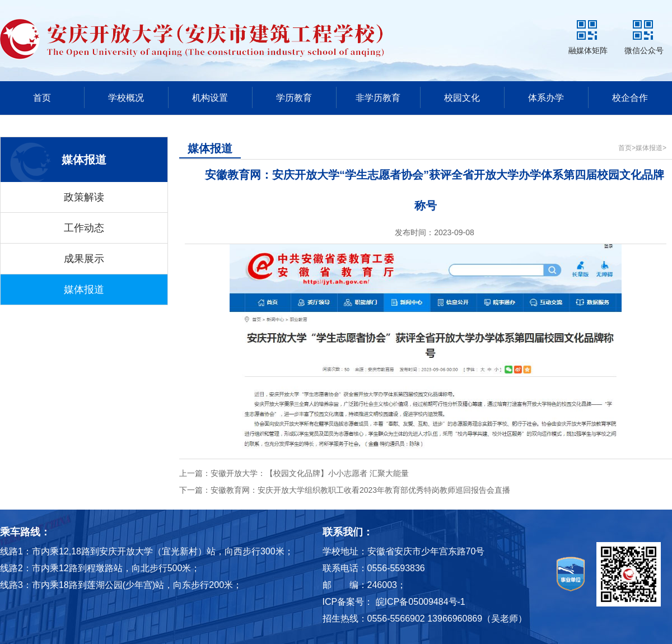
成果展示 (84, 259)
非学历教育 (378, 98)
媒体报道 (84, 290)
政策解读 (84, 197)
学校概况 (126, 98)
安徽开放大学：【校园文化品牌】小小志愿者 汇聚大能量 (310, 473)
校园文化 (462, 98)
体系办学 (546, 98)
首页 (42, 98)
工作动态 (84, 228)
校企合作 (630, 98)
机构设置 (210, 98)
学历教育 (294, 98)
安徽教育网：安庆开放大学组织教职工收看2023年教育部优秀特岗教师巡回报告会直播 (360, 490)
